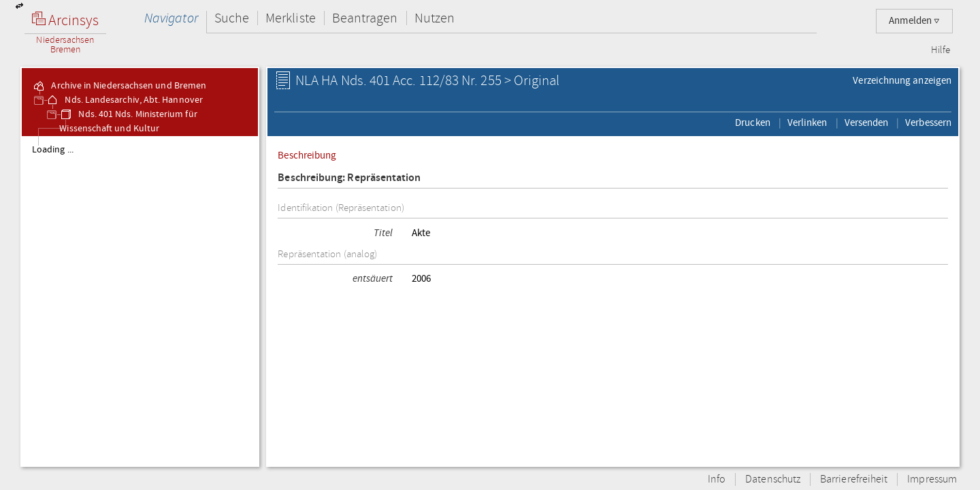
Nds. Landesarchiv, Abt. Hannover (124, 100)
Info (717, 479)
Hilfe (941, 50)
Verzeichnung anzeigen (902, 80)
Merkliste (291, 18)
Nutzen (435, 18)
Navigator (171, 18)
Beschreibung (307, 155)
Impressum (932, 479)
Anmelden (914, 21)
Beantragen (365, 18)
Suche (232, 18)
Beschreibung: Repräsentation (349, 178)
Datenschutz (773, 479)
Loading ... (53, 150)
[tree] (140, 301)
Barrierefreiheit (854, 479)
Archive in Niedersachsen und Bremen (119, 86)
